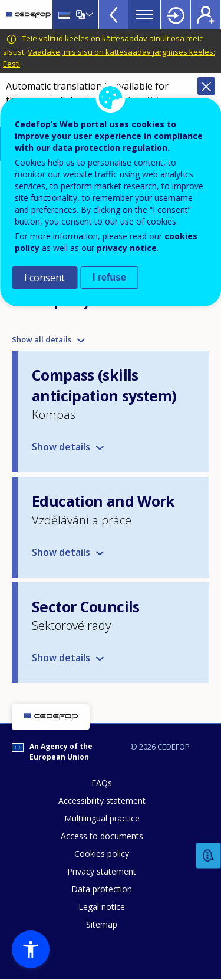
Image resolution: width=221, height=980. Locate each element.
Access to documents (102, 836)
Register (206, 15)
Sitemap (102, 924)
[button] (31, 949)
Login (176, 15)
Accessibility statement (102, 801)
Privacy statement (102, 871)
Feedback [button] (209, 856)
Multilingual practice (102, 818)
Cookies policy (102, 854)
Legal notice (102, 907)
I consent (44, 278)
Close (206, 86)
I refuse (109, 277)
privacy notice (127, 248)
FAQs (102, 783)
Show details (61, 447)
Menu (144, 15)
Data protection (102, 889)
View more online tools (114, 15)
